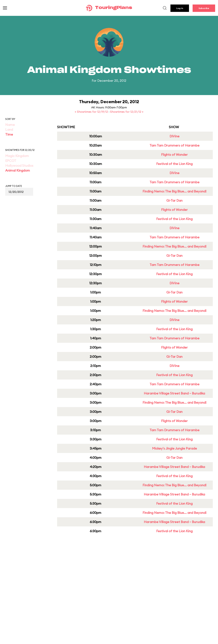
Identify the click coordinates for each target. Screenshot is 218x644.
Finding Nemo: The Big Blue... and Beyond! (174, 191)
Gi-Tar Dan (174, 200)
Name (10, 125)
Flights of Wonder (174, 155)
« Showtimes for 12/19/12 (92, 112)
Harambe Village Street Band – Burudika (174, 393)
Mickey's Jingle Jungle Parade (174, 448)
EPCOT (11, 161)
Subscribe (204, 8)
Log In (180, 8)
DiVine (174, 136)
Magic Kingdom (17, 156)
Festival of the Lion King (174, 164)
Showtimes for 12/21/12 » (127, 112)
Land (9, 130)
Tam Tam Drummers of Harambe (174, 145)
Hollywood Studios (19, 166)
